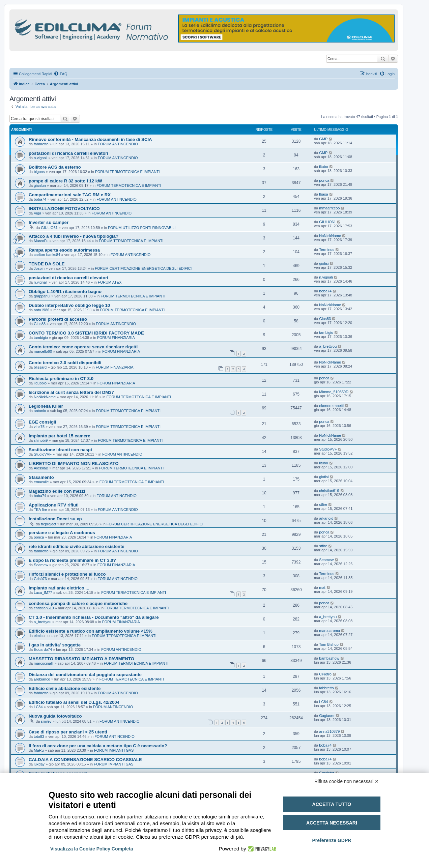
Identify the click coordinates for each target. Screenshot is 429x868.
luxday (39, 764)
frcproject (48, 524)
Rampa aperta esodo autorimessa (64, 250)
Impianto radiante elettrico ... (59, 588)
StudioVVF (43, 454)
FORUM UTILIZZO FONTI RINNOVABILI (142, 228)
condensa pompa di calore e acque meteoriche (78, 603)
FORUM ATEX (110, 282)
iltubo (323, 167)
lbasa (323, 194)
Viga (37, 213)
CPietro (325, 674)
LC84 (38, 707)
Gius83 (40, 324)
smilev (46, 721)
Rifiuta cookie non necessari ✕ (347, 781)
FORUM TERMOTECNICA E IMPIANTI (127, 172)
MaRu (39, 750)
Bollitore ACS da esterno (55, 167)
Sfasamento (41, 477)
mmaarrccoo (329, 208)
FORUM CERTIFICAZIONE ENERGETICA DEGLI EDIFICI (143, 268)
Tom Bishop (329, 644)
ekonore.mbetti (331, 406)
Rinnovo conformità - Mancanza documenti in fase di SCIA (90, 139)
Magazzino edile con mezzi (57, 491)
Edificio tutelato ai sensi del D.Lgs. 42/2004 (74, 702)
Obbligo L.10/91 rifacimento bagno (65, 292)
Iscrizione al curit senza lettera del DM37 (71, 392)
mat (322, 587)
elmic (38, 636)
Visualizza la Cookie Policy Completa (92, 849)
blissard (40, 367)
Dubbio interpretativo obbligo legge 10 (69, 305)
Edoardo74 (43, 649)
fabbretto (41, 144)
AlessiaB (41, 468)
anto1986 (41, 310)
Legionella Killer (46, 406)
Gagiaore (327, 716)
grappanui (42, 296)
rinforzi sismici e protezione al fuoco (67, 574)
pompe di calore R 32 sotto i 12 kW (65, 181)
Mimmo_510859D (334, 392)
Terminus (327, 250)
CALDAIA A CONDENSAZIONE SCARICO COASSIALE (85, 760)
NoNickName (330, 236)
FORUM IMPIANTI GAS (114, 750)
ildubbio (40, 383)
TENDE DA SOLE (47, 264)
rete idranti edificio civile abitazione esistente (77, 546)
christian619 (329, 491)
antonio (40, 411)
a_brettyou (328, 346)
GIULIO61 (49, 228)
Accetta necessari (332, 823)
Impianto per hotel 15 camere (60, 436)
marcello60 (43, 351)
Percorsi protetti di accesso (58, 319)
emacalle (41, 482)
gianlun (40, 185)
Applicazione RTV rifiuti (54, 505)
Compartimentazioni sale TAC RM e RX (70, 195)
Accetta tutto (332, 804)
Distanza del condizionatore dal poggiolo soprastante (85, 675)
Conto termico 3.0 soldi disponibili (65, 363)
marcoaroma (330, 631)
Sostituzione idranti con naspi (60, 450)
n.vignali (40, 158)
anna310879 (329, 731)
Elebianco (42, 679)
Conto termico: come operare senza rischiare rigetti (83, 347)
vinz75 (39, 427)
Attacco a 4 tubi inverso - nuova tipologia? (74, 236)
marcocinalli (44, 663)
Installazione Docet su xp (55, 519)
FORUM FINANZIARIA (116, 338)
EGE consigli (42, 422)
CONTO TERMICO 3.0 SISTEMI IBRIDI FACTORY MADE (86, 333)
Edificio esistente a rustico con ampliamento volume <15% (91, 631)
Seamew (41, 565)
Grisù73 (40, 579)
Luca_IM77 (43, 592)
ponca (324, 180)
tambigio (41, 338)
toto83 (39, 736)
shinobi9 (41, 440)
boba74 (40, 199)
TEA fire (40, 510)
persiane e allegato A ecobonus (62, 533)
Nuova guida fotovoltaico (55, 716)
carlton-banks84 (47, 255)
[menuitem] (60, 74)
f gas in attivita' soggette (55, 645)
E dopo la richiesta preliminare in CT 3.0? (72, 560)
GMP (323, 139)
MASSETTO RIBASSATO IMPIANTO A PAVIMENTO (81, 659)
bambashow (329, 658)
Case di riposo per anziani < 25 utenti (68, 732)
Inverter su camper (49, 222)
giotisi (324, 263)
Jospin (39, 268)
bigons (39, 172)
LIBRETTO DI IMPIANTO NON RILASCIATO (74, 464)
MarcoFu (41, 241)
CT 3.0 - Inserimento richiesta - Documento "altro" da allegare (94, 617)
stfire (323, 504)
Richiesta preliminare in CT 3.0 (61, 379)
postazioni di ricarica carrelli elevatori (68, 153)
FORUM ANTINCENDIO (118, 144)
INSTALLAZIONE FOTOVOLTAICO (64, 209)
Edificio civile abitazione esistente (65, 688)
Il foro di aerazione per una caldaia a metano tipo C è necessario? (98, 746)
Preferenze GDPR (332, 840)
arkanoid (326, 518)
